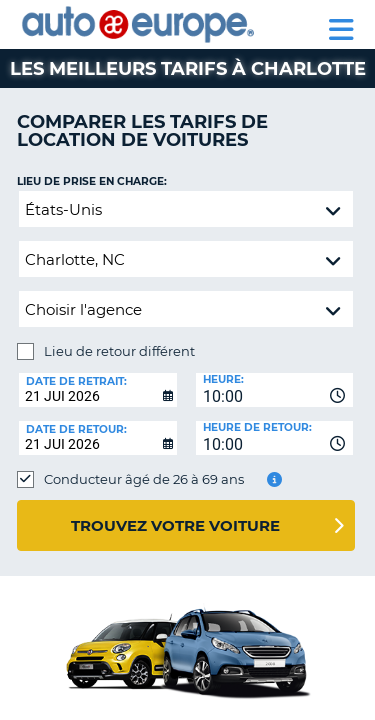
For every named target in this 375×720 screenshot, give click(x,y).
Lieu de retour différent (119, 351)
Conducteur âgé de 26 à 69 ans (144, 479)
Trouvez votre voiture (175, 525)
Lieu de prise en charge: (92, 181)
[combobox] (275, 390)
